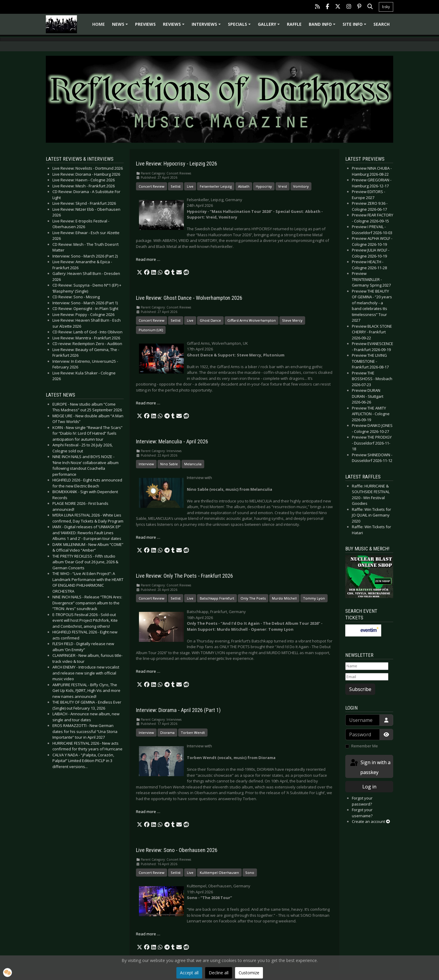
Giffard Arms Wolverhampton (252, 320)
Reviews (175, 26)
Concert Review (152, 186)
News (121, 26)
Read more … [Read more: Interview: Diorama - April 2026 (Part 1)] (148, 812)
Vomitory (301, 186)
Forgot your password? (362, 801)
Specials (240, 26)
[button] (140, 273)
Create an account (371, 821)
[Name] (367, 666)
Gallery (270, 26)
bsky (386, 7)
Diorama (167, 733)
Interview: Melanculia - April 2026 (172, 442)
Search (382, 24)
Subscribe (360, 689)
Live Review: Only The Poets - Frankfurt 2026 (184, 576)
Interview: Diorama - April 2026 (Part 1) (178, 710)
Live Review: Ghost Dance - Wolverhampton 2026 (189, 298)
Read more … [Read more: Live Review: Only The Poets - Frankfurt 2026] (148, 671)
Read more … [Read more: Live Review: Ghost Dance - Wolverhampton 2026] (148, 403)
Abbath (244, 186)
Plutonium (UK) (151, 330)
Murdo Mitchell (284, 598)
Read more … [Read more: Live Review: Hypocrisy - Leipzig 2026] (148, 259)
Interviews (207, 26)
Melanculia (193, 464)
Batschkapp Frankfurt (217, 598)
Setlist (176, 186)
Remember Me (365, 746)
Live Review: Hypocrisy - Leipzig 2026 (177, 164)
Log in (369, 787)
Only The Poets (253, 598)
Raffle (294, 24)
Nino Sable (169, 464)
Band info (323, 26)
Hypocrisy (264, 186)
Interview (146, 464)
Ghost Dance (210, 320)
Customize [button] (249, 973)
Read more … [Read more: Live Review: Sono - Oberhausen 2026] (148, 934)
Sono (250, 873)
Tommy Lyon (314, 598)
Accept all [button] (189, 973)
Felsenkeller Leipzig (216, 186)
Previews (145, 24)
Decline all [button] (219, 973)
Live (190, 186)
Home (99, 24)
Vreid (283, 186)
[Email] (367, 677)
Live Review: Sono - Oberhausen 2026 (177, 850)
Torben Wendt (193, 733)
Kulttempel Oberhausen (219, 873)
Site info (355, 26)
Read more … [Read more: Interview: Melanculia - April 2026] (148, 537)
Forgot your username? (362, 813)
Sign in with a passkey (370, 767)
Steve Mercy (292, 320)
